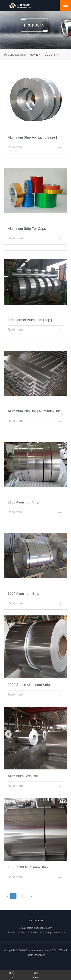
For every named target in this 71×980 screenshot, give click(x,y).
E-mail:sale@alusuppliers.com (35, 928)
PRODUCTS (48, 55)
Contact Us (35, 921)
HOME (34, 55)
